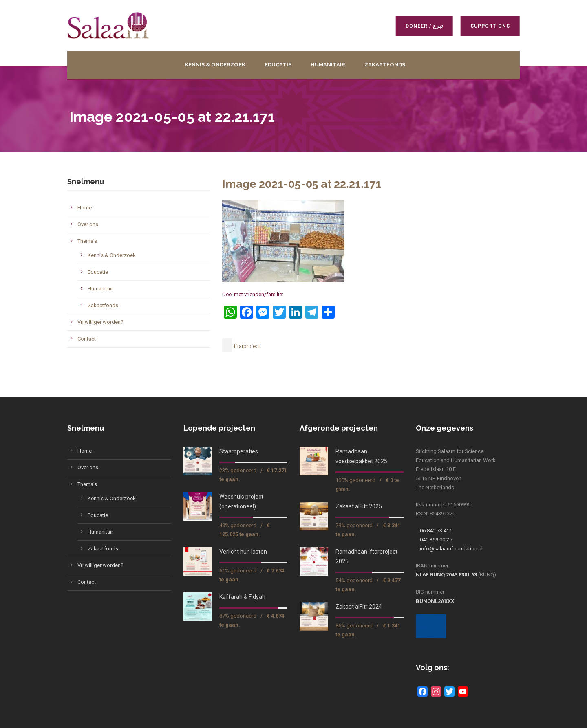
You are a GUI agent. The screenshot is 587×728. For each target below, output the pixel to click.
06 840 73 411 (436, 531)
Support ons (489, 26)
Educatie (278, 65)
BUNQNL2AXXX (435, 601)
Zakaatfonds (385, 65)
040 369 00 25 (436, 540)
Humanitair (328, 65)
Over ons (88, 224)
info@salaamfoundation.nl (451, 549)
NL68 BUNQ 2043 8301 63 (446, 575)
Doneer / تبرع (423, 26)
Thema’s (87, 241)
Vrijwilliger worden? (100, 322)
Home (85, 208)
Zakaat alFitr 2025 (359, 506)
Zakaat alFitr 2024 (359, 607)
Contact (87, 339)
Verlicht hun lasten (243, 552)
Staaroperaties (239, 451)
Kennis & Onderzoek (215, 65)
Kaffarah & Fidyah (242, 597)
